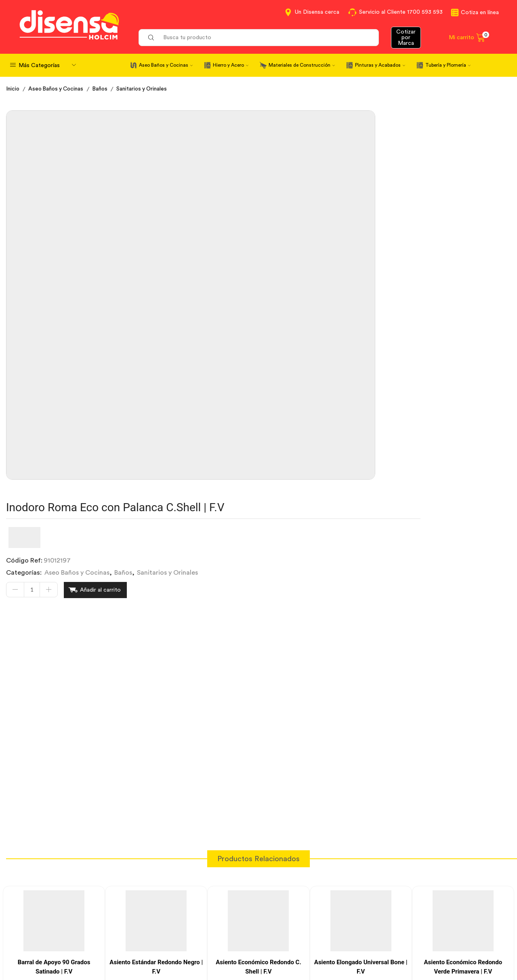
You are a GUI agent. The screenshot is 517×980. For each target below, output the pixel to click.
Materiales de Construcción (302, 65)
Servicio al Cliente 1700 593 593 (401, 12)
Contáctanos (284, 901)
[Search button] (151, 38)
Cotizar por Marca (406, 38)
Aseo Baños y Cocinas (166, 65)
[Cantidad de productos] (239, 200)
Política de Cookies (164, 945)
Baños (104, 89)
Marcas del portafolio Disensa (438, 916)
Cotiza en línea (480, 13)
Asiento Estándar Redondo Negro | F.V (156, 682)
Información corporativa (431, 901)
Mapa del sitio (415, 945)
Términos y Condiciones (171, 916)
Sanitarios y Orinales (147, 89)
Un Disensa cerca (317, 12)
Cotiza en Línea (159, 901)
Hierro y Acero (231, 65)
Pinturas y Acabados (380, 65)
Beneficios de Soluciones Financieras (319, 946)
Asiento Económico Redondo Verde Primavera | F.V (463, 682)
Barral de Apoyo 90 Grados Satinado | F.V (54, 682)
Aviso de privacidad (165, 931)
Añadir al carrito (308, 200)
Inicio (13, 89)
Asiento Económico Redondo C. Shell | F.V (258, 682)
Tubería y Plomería (448, 65)
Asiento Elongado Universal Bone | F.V (361, 682)
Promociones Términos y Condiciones (450, 931)
